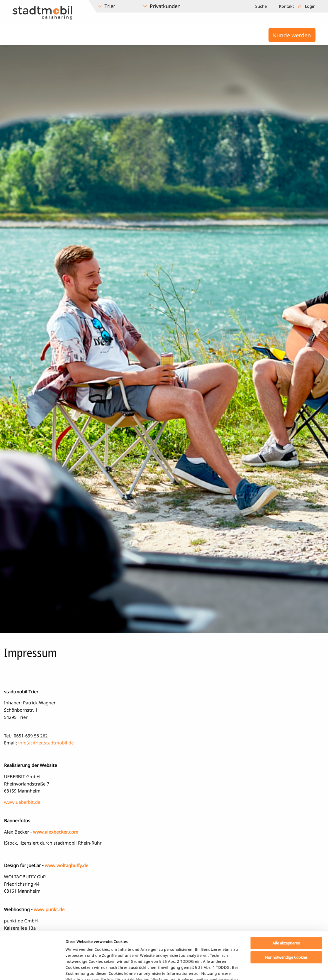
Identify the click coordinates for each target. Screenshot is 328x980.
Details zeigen (263, 970)
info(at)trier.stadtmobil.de (46, 743)
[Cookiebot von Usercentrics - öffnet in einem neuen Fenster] (32, 970)
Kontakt (286, 6)
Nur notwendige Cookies (286, 916)
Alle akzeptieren (286, 902)
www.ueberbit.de (22, 802)
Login (310, 6)
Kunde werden (292, 35)
